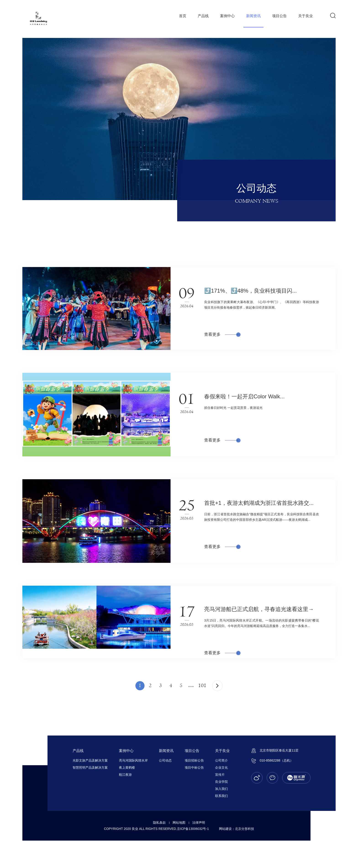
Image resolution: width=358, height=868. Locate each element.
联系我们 (221, 796)
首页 (183, 16)
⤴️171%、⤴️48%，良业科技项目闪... (250, 291)
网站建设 (225, 829)
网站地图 (179, 823)
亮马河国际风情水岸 (133, 760)
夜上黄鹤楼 (127, 767)
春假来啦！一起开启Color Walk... (244, 396)
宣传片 (220, 775)
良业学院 (221, 782)
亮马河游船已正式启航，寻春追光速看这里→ (259, 609)
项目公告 (279, 16)
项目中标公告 (194, 767)
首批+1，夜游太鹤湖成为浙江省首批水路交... (259, 503)
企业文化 (221, 767)
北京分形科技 (245, 829)
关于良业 (305, 16)
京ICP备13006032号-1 (193, 829)
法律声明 (199, 823)
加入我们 (221, 789)
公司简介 (221, 760)
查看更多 (221, 334)
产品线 (203, 16)
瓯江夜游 (125, 775)
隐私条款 (159, 823)
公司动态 (165, 760)
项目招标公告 (194, 760)
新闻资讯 (253, 16)
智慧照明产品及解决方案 (90, 767)
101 (202, 686)
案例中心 (227, 16)
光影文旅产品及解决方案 (90, 760)
